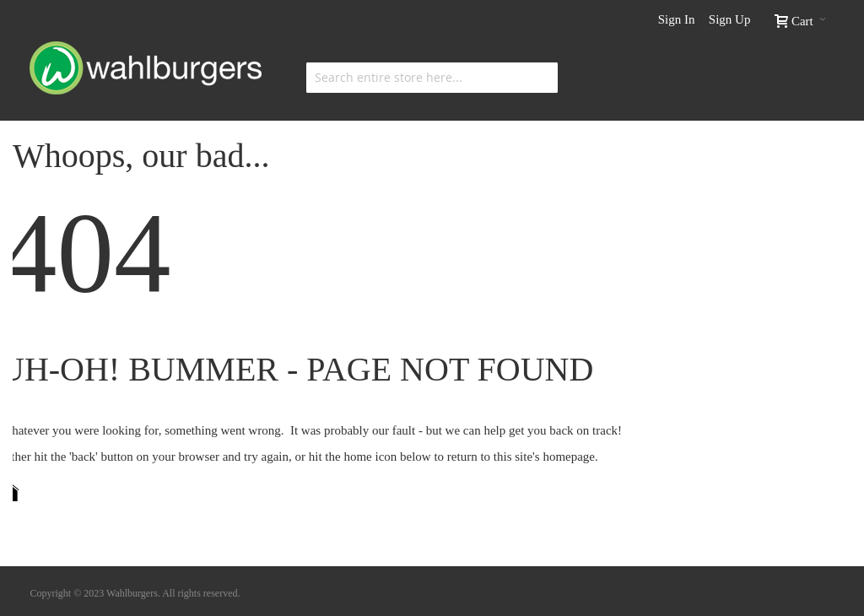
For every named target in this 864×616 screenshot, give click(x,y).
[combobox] (432, 78)
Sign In (677, 19)
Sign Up (730, 19)
